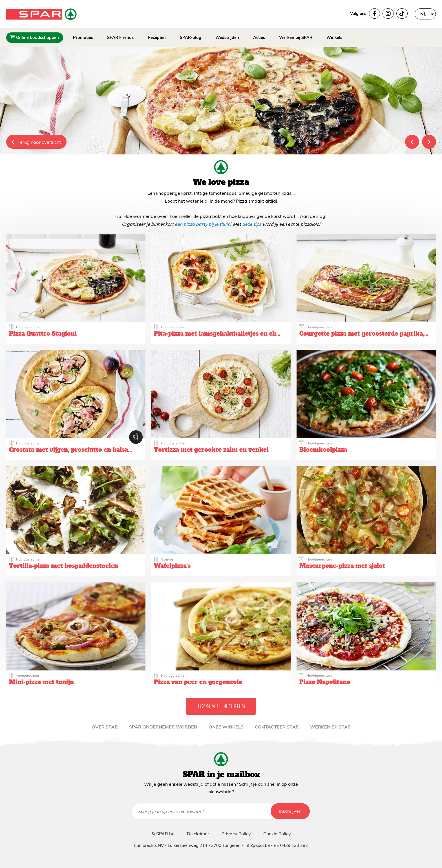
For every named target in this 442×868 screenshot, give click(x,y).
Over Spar (105, 727)
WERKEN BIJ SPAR (330, 727)
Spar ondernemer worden (163, 727)
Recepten (157, 37)
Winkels (334, 37)
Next (429, 142)
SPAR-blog (191, 37)
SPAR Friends (120, 37)
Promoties (83, 37)
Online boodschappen (35, 37)
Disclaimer (198, 834)
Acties (259, 37)
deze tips (252, 224)
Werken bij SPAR (296, 37)
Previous (412, 142)
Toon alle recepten (221, 706)
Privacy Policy (236, 834)
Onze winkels (226, 727)
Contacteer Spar (277, 727)
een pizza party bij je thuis (202, 224)
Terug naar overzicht (39, 142)
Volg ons (358, 14)
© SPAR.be (163, 834)
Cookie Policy (277, 834)
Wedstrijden (227, 37)
